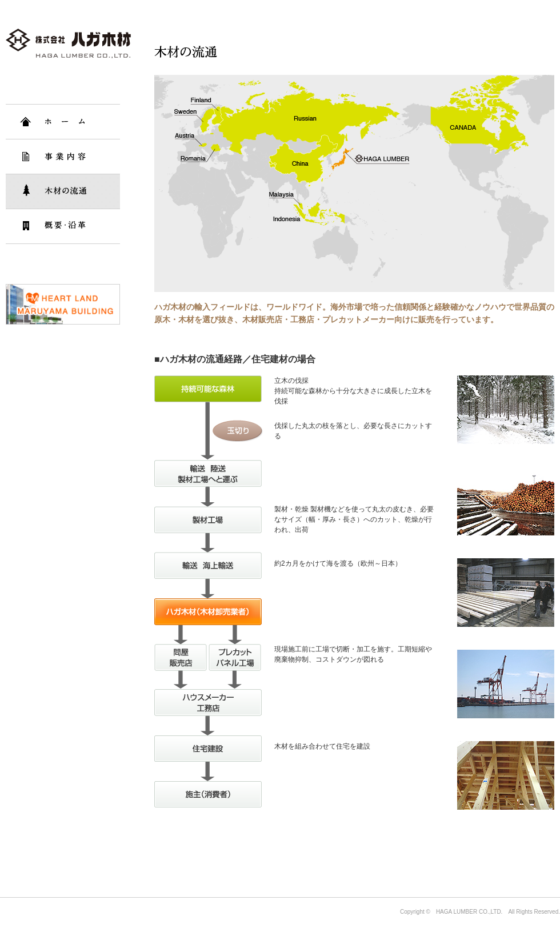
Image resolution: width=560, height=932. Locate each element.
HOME (63, 122)
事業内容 (63, 157)
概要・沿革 (63, 226)
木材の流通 (63, 191)
